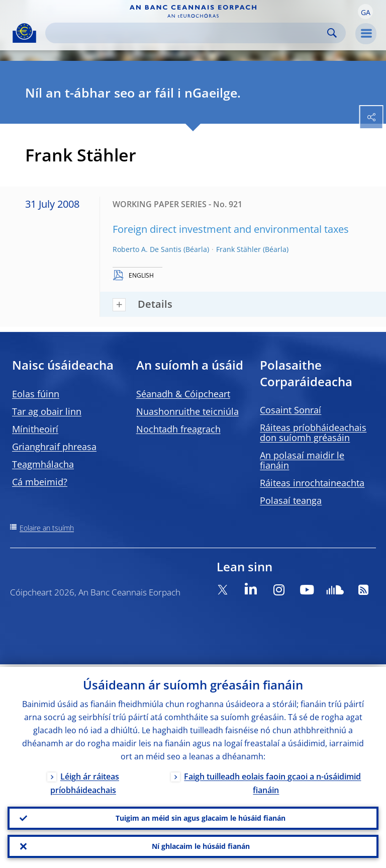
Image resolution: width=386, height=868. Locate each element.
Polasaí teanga (291, 500)
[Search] (187, 33)
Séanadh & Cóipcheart (183, 394)
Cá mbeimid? (40, 482)
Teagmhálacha (43, 464)
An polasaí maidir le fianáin (302, 460)
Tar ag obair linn (47, 411)
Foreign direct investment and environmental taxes (231, 229)
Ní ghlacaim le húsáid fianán (201, 846)
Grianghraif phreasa (54, 447)
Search (332, 33)
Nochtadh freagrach (178, 429)
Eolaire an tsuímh (47, 528)
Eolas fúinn (36, 394)
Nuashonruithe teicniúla (187, 411)
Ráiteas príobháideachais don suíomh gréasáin (313, 432)
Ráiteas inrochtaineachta (312, 483)
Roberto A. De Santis (147, 249)
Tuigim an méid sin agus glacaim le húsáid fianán (201, 816)
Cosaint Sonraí (291, 410)
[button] (365, 12)
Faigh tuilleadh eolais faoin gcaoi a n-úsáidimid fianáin (272, 781)
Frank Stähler (238, 249)
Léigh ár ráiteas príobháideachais (85, 781)
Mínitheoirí (35, 429)
